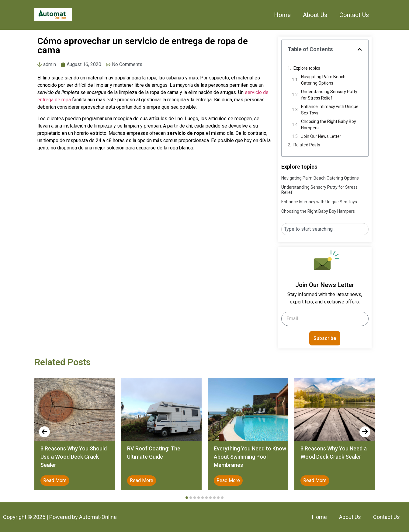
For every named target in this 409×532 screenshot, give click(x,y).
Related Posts (307, 145)
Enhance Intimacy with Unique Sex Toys (330, 110)
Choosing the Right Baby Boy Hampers (329, 125)
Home (282, 15)
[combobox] (325, 229)
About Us (315, 15)
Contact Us (354, 15)
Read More (55, 480)
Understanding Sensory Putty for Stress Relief (329, 95)
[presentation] (44, 432)
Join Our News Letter (321, 136)
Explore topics (307, 68)
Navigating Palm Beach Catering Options (323, 80)
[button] (360, 49)
